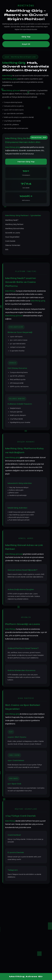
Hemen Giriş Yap (26, 162)
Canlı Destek (10, 241)
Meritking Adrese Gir (26, 976)
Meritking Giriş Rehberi (14, 224)
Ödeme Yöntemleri (13, 245)
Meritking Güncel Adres (15, 228)
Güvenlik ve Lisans (13, 233)
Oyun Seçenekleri (12, 237)
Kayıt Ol (26, 44)
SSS (7, 249)
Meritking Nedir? (12, 220)
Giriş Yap (26, 37)
